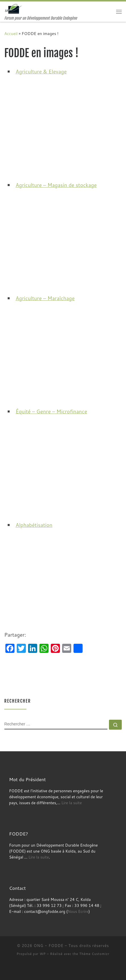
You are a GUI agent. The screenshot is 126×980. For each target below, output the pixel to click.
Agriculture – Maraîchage (45, 298)
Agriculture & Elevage (41, 71)
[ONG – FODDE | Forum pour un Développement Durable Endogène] (13, 9)
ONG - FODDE (49, 946)
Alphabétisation (34, 525)
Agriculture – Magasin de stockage (56, 185)
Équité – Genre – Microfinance (51, 411)
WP (43, 954)
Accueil (11, 33)
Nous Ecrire (78, 911)
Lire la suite (72, 803)
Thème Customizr (94, 954)
